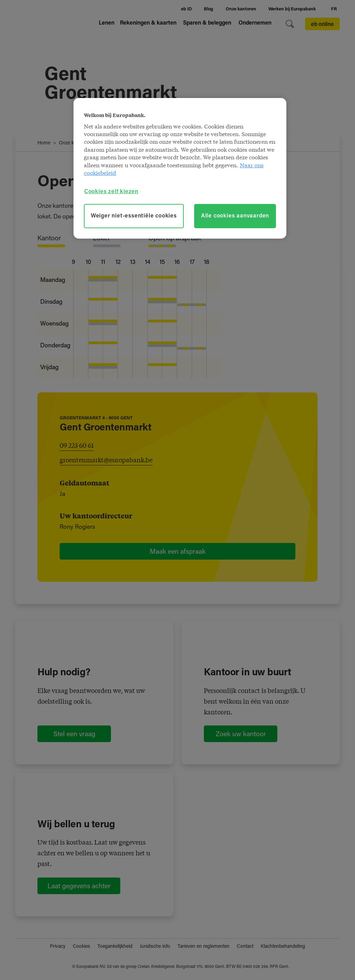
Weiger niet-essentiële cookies (134, 216)
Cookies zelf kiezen (111, 192)
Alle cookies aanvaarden (235, 216)
